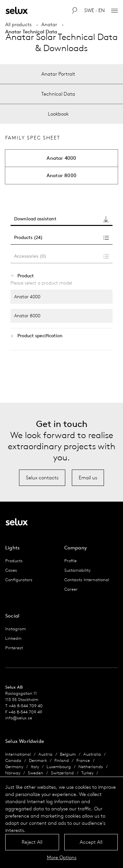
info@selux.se (19, 718)
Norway (13, 773)
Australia (92, 754)
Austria (45, 754)
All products (18, 24)
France (83, 760)
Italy (35, 767)
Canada (13, 760)
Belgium (68, 754)
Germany (14, 767)
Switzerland (62, 773)
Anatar (49, 24)
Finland (62, 760)
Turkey (87, 773)
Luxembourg (59, 767)
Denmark (38, 760)
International (18, 754)
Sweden (36, 773)
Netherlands (91, 767)
